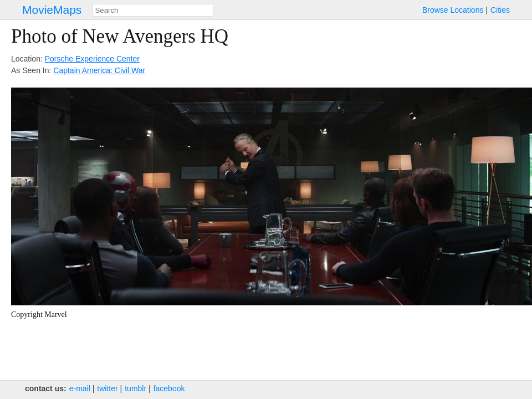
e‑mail (80, 388)
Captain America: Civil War (99, 70)
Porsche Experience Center (92, 59)
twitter (107, 388)
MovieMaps (52, 10)
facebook (169, 388)
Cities (500, 10)
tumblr (135, 388)
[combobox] (153, 10)
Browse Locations (453, 10)
